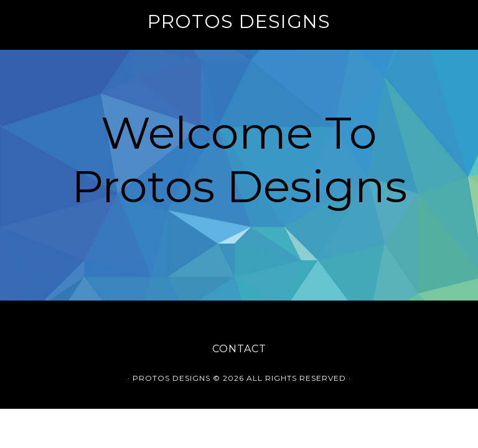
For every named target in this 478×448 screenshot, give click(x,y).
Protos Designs (239, 21)
